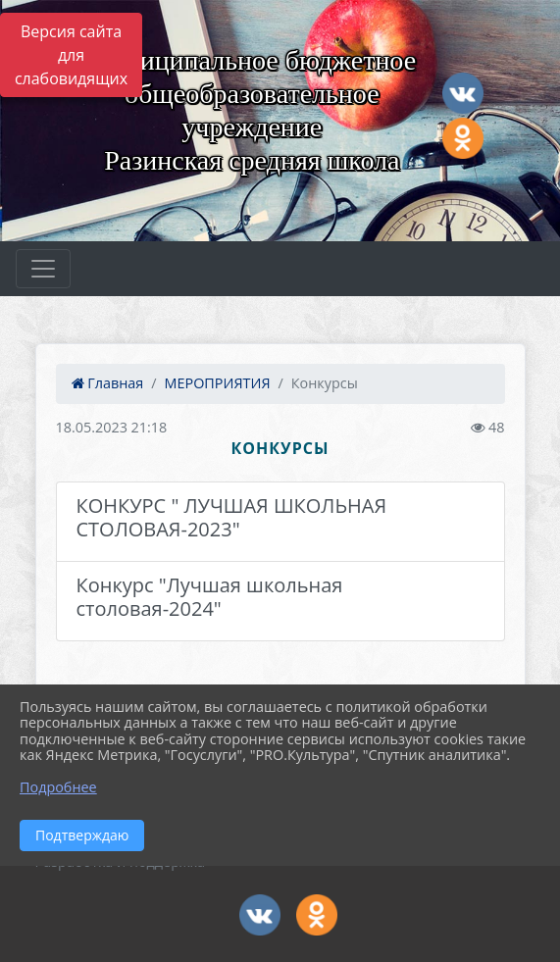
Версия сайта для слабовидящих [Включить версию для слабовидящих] (71, 55)
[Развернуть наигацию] (43, 269)
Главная (108, 383)
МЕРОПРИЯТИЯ (218, 383)
